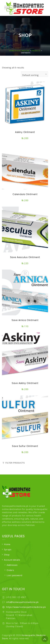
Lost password (14, 575)
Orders (10, 570)
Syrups (8, 550)
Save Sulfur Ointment (25, 446)
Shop (7, 555)
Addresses (12, 565)
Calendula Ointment (25, 194)
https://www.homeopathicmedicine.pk (26, 607)
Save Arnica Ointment (25, 320)
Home (7, 544)
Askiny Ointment (25, 132)
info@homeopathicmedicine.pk (22, 602)
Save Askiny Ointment (25, 383)
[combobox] (35, 74)
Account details (12, 560)
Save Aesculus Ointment (25, 257)
